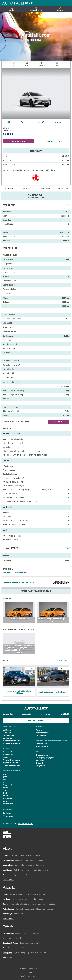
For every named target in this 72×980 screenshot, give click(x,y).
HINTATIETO (9, 188)
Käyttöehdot (40, 760)
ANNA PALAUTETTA (36, 721)
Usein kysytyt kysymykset (45, 758)
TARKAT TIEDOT (45, 188)
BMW (5, 777)
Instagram (10, 816)
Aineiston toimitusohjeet (12, 760)
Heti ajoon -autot (9, 735)
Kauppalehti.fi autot (43, 747)
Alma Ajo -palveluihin (25, 824)
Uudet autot (27, 714)
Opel (5, 790)
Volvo (5, 801)
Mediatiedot (7, 752)
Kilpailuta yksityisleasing (12, 741)
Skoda (5, 793)
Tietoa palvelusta (42, 755)
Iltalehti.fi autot (42, 744)
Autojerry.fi (40, 730)
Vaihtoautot (8, 714)
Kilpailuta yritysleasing (11, 743)
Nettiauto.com (41, 735)
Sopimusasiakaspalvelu (12, 765)
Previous (5, 677)
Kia (4, 782)
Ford (5, 780)
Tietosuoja (40, 763)
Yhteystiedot (41, 766)
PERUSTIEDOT (27, 188)
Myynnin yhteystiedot (11, 763)
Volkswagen (7, 798)
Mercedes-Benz (9, 785)
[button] (36, 205)
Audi (5, 774)
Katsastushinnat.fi (43, 733)
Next (67, 677)
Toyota (5, 796)
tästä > (53, 170)
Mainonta (6, 757)
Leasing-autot (46, 714)
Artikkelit (65, 714)
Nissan (5, 788)
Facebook (10, 813)
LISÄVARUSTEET (63, 188)
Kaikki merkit (8, 804)
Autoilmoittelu (8, 755)
